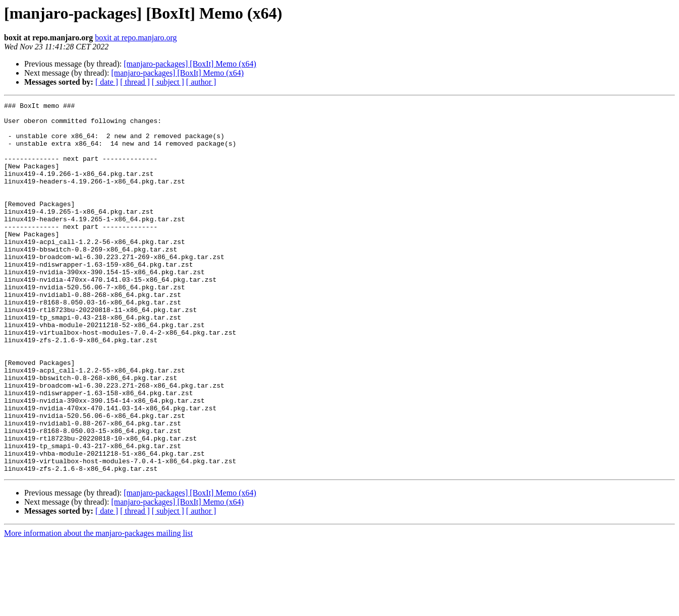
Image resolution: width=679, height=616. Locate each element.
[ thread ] (135, 82)
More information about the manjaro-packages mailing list (98, 607)
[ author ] (201, 82)
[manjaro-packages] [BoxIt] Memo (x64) (190, 64)
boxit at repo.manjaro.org (136, 38)
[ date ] (107, 82)
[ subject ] (168, 82)
